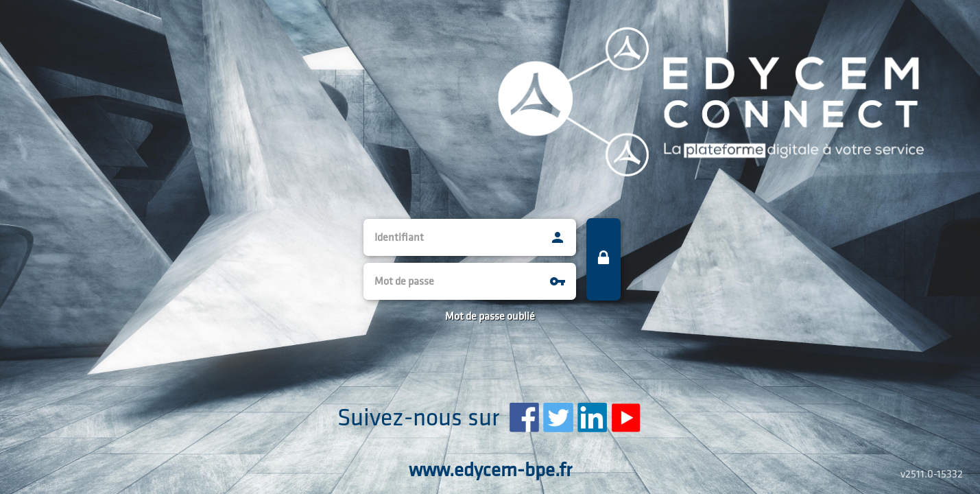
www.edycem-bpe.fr (490, 471)
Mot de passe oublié (490, 317)
